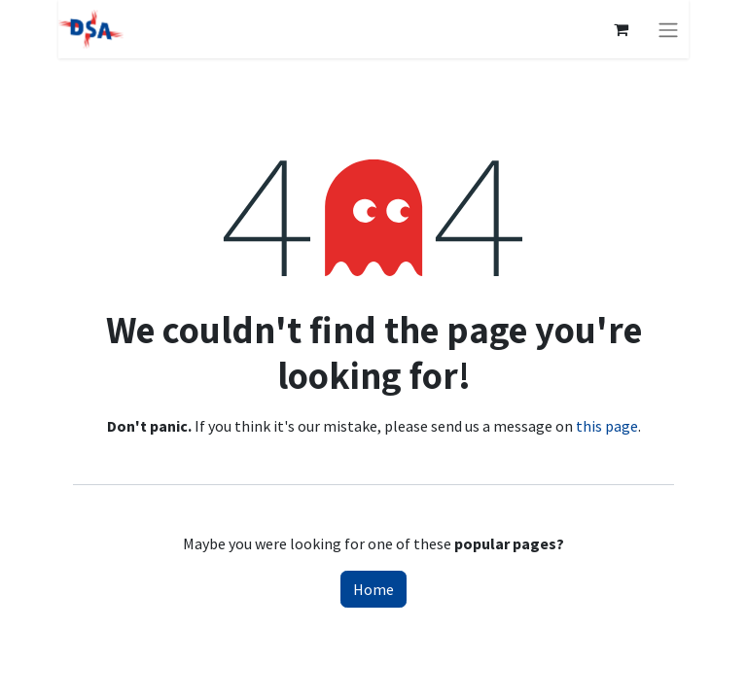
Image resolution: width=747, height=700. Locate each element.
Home (373, 589)
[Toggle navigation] (668, 29)
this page (607, 426)
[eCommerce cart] (621, 29)
